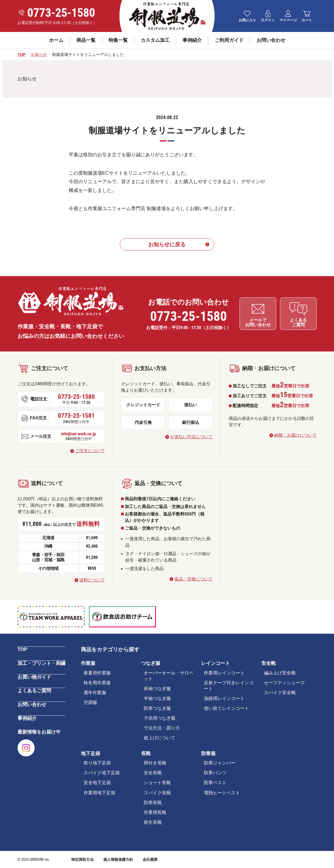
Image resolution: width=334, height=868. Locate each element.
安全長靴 (153, 773)
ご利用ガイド (229, 40)
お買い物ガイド (34, 676)
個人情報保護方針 (118, 859)
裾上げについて (160, 738)
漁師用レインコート (224, 699)
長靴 (146, 754)
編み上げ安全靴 (280, 673)
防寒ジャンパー (220, 763)
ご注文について (90, 451)
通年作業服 (95, 693)
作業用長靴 (155, 812)
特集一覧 (118, 40)
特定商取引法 (83, 859)
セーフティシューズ (284, 683)
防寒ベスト (215, 783)
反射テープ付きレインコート (229, 686)
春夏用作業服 (97, 673)
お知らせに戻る (167, 244)
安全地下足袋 (97, 783)
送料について (92, 580)
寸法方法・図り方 (162, 728)
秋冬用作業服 (97, 683)
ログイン (268, 20)
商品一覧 (86, 40)
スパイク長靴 (157, 793)
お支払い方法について (191, 437)
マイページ (288, 20)
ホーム (56, 40)
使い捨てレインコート (226, 708)
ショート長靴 (157, 783)
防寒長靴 (153, 803)
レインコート (216, 663)
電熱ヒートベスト (222, 793)
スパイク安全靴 (280, 693)
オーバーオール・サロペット (169, 676)
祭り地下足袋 (97, 763)
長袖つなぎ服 (157, 689)
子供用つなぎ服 (160, 718)
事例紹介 (192, 40)
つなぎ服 (151, 663)
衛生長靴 (153, 822)
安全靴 (269, 663)
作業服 (88, 663)
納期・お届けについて (295, 435)
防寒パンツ (215, 773)
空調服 (90, 703)
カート (307, 20)
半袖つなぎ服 (157, 699)
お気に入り (247, 20)
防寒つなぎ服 (157, 708)
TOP (22, 649)
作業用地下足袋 (99, 793)
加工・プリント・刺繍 (42, 663)
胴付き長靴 (155, 763)
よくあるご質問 (34, 690)
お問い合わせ (271, 40)
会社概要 (150, 859)
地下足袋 (90, 754)
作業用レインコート (224, 673)
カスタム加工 (155, 40)
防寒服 (208, 754)
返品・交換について (193, 579)
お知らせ (27, 79)
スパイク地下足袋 (102, 773)
